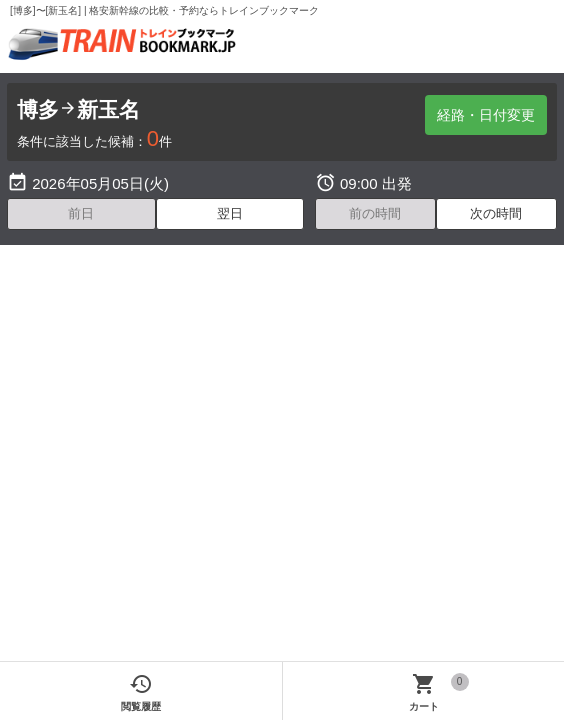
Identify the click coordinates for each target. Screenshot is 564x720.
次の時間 (496, 213)
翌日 (230, 213)
